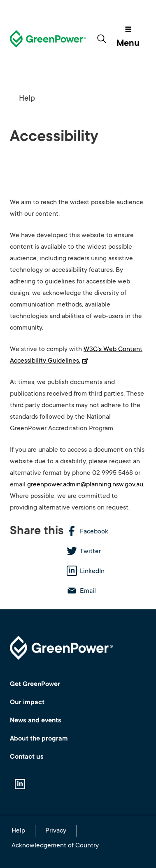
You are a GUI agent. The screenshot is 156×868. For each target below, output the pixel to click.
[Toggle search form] (101, 39)
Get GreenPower (35, 684)
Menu (128, 44)
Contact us (27, 757)
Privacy (56, 831)
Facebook (94, 532)
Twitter (90, 552)
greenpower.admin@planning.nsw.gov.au (85, 485)
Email (88, 591)
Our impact (27, 703)
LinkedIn (92, 571)
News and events (36, 721)
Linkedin (20, 785)
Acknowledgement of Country (55, 846)
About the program (39, 739)
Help (27, 99)
